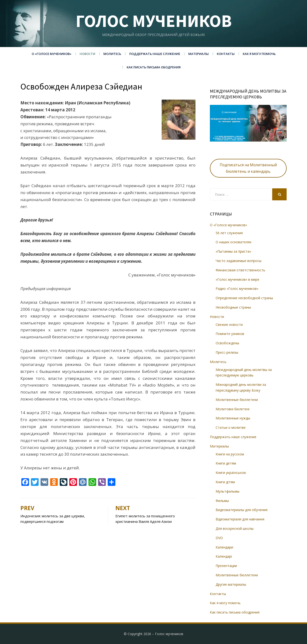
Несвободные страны (233, 307)
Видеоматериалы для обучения (242, 510)
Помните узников (230, 334)
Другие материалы (231, 584)
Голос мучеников (154, 21)
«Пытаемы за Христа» (233, 251)
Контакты (226, 54)
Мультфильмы (227, 491)
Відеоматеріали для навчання (240, 519)
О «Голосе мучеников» (52, 54)
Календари (224, 547)
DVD (219, 538)
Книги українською (231, 473)
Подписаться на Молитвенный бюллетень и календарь (248, 168)
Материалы (198, 54)
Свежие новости (229, 325)
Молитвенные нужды (233, 418)
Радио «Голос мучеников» (237, 289)
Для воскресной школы (235, 528)
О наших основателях (233, 242)
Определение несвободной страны (244, 298)
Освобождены (227, 343)
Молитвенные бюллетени (237, 400)
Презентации (226, 566)
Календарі (224, 556)
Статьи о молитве (231, 427)
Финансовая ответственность (240, 270)
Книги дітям (225, 482)
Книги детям (226, 463)
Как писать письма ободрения (154, 67)
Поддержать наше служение (155, 54)
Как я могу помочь (259, 54)
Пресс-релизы (227, 352)
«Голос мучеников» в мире (237, 279)
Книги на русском (230, 454)
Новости (87, 54)
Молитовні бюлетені (233, 409)
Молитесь (112, 54)
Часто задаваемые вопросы (239, 261)
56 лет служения (229, 233)
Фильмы (222, 501)
